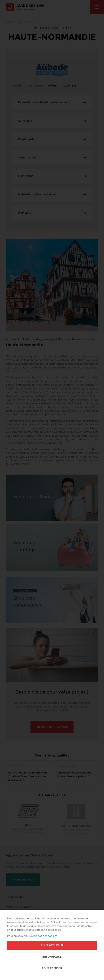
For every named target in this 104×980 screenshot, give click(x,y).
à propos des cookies (44, 936)
